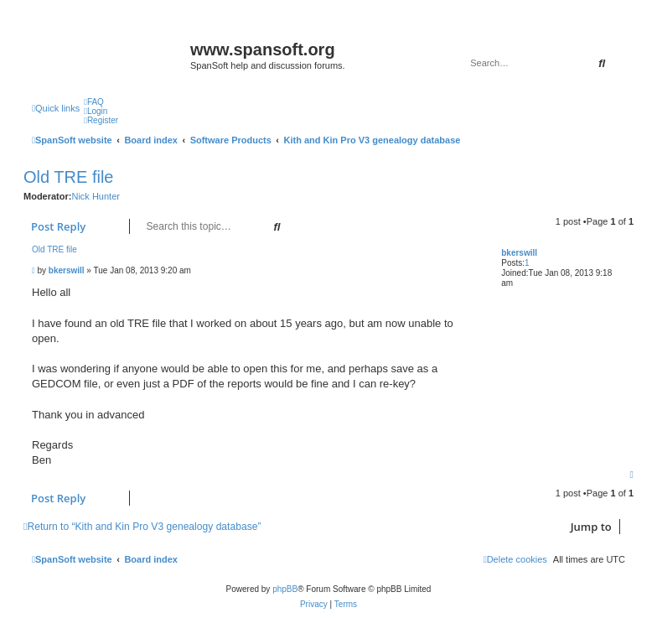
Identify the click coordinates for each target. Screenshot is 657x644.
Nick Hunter (95, 196)
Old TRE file (68, 177)
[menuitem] (94, 102)
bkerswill (519, 253)
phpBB (285, 589)
